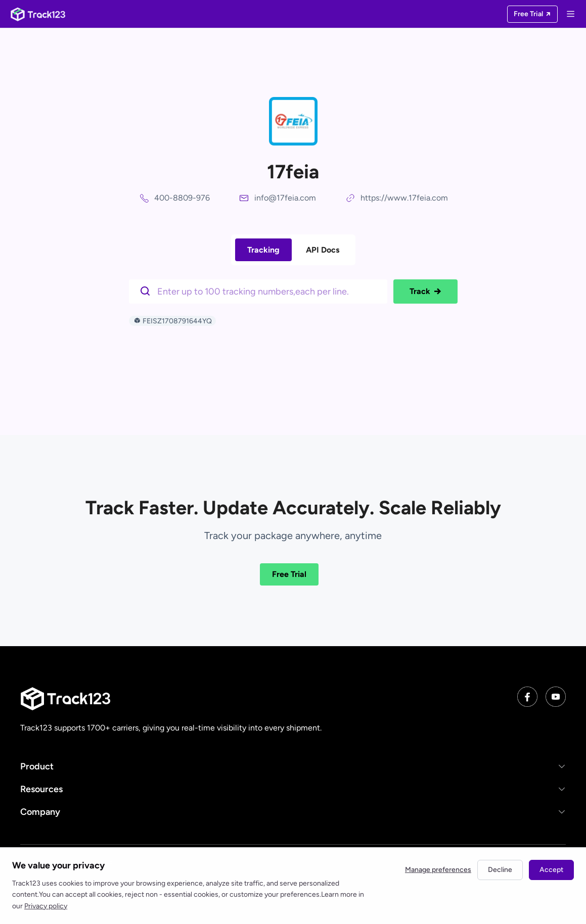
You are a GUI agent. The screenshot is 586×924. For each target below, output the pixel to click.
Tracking (263, 250)
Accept (551, 870)
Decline (500, 870)
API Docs (323, 250)
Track (425, 291)
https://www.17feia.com (404, 198)
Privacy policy (46, 906)
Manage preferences (438, 870)
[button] (293, 766)
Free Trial (289, 574)
